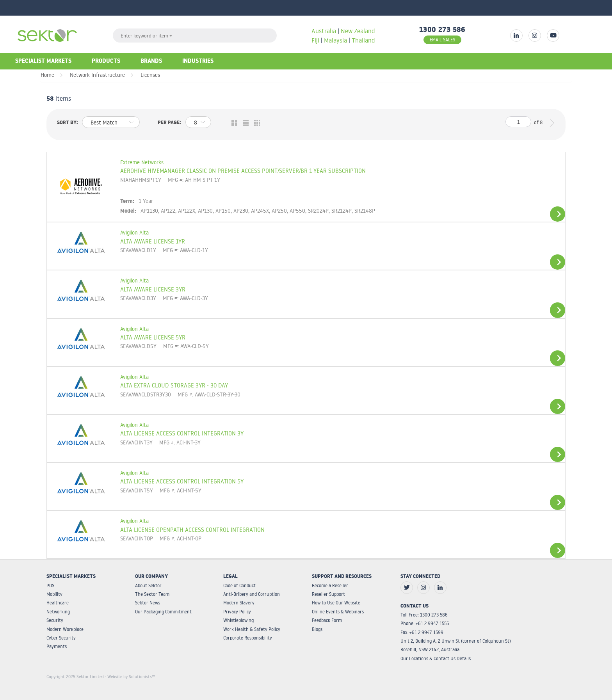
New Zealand (358, 31)
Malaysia (335, 40)
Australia (325, 31)
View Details (558, 214)
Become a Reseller (330, 585)
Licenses (150, 75)
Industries (198, 62)
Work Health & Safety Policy (252, 629)
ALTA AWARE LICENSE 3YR (153, 289)
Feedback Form (327, 620)
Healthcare (58, 603)
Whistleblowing (238, 620)
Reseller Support (328, 594)
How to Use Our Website (336, 603)
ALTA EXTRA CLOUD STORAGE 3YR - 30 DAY (174, 385)
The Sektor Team (152, 594)
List (244, 123)
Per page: (169, 123)
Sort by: (68, 123)
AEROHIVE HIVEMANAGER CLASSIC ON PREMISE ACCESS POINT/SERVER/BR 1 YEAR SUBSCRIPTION (243, 171)
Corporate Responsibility (248, 638)
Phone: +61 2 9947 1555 (425, 623)
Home (47, 75)
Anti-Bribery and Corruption (252, 594)
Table (255, 123)
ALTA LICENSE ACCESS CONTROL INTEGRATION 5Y (182, 481)
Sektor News (148, 603)
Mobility (54, 594)
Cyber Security (61, 638)
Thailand (363, 40)
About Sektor (148, 585)
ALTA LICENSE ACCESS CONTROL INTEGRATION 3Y (182, 433)
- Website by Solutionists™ (130, 677)
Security (55, 620)
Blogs (317, 629)
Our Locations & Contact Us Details (436, 658)
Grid (232, 123)
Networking (58, 612)
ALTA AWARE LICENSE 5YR (153, 337)
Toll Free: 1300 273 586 (424, 615)
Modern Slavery (239, 603)
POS (50, 585)
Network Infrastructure (97, 75)
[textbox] (195, 36)
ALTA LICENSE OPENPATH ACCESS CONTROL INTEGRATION (192, 529)
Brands (151, 62)
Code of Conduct (239, 585)
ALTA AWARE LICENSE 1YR (153, 241)
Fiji (315, 40)
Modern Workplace (65, 629)
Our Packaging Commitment (163, 612)
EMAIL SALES (442, 40)
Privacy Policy (237, 612)
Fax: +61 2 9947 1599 (422, 632)
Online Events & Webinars (338, 612)
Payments (57, 646)
